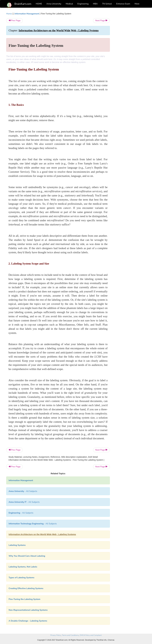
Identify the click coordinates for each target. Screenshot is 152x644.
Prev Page (14, 21)
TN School (107, 4)
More (137, 4)
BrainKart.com (23, 4)
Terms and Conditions (70, 635)
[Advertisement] (130, 57)
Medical (69, 4)
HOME (39, 4)
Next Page (101, 21)
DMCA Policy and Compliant (91, 635)
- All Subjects (23, 491)
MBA (95, 4)
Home (9, 14)
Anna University (54, 4)
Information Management (27, 14)
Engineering (83, 4)
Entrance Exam (123, 4)
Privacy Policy (56, 635)
